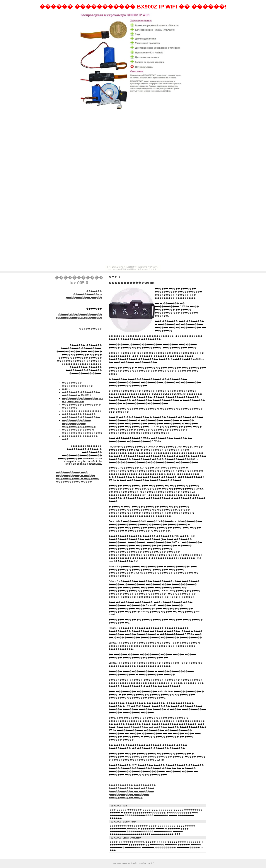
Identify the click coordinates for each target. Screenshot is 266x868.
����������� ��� (72, 472)
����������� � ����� (75, 475)
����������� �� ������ (145, 727)
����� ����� (90, 329)
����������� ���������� (132, 785)
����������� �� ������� (131, 791)
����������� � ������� (78, 479)
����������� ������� (129, 794)
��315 (66, 389)
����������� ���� (126, 798)
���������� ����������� (148, 757)
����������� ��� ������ (131, 788)
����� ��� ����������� (80, 314)
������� (94, 291)
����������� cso (88, 294)
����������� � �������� (79, 318)
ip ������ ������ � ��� (82, 411)
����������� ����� (84, 297)
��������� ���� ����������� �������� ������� (79, 423)
